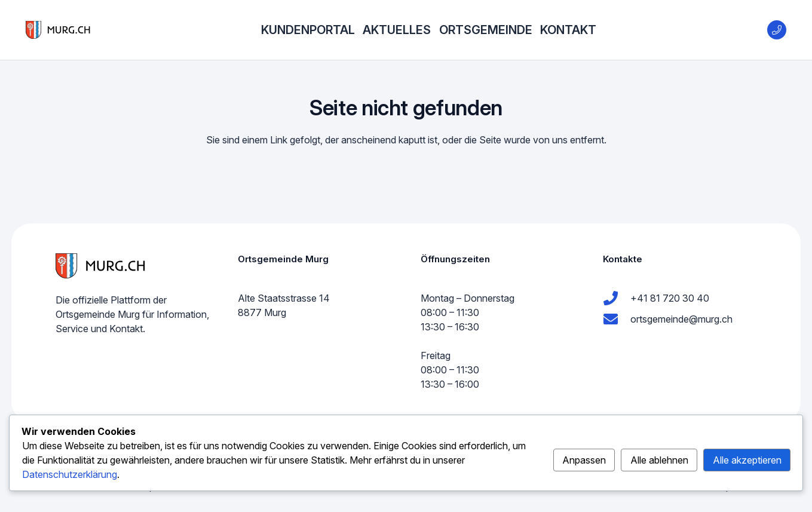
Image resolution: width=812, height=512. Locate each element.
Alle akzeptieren (747, 460)
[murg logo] (58, 30)
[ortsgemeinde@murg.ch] (617, 319)
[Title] (777, 30)
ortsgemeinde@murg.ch (681, 319)
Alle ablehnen (659, 460)
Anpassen (584, 460)
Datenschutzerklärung (70, 474)
